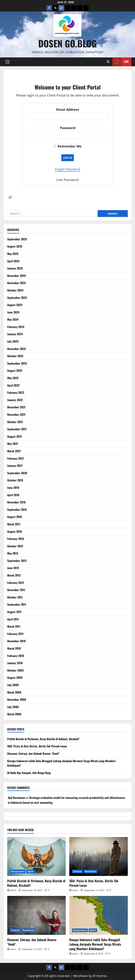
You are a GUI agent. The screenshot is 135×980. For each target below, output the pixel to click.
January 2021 (15, 466)
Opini (31, 871)
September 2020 (17, 473)
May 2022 (13, 378)
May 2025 (13, 254)
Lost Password (67, 180)
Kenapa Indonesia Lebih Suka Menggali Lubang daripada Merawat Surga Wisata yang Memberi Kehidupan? (95, 944)
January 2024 (15, 334)
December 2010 (16, 641)
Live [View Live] (120, 62)
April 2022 (13, 385)
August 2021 (15, 436)
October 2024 (15, 290)
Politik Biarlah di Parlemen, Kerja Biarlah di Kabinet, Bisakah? (43, 739)
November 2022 (17, 349)
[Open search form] (108, 62)
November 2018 (16, 502)
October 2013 (15, 546)
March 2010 (14, 648)
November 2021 (16, 414)
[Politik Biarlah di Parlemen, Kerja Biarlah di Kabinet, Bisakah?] (36, 856)
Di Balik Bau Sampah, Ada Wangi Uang (29, 773)
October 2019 (15, 480)
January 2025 (15, 268)
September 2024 (17, 298)
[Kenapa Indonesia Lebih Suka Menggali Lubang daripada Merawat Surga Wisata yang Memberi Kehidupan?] (99, 915)
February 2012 (16, 583)
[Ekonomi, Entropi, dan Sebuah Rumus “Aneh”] (36, 915)
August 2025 (15, 246)
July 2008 (13, 707)
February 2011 (15, 634)
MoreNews (81, 976)
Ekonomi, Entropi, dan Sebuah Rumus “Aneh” (33, 753)
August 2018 (15, 517)
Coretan (77, 871)
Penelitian (91, 871)
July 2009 (13, 685)
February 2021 (16, 458)
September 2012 (17, 561)
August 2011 (14, 612)
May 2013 (13, 553)
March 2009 (14, 692)
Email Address (68, 109)
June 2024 (13, 312)
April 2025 (13, 261)
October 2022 (15, 356)
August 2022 (15, 371)
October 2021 (15, 422)
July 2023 (13, 341)
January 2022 (15, 400)
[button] (7, 62)
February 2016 (16, 539)
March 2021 (14, 451)
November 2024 (17, 283)
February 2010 (16, 656)
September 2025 (17, 239)
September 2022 (17, 363)
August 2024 (15, 305)
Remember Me (67, 146)
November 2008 (17, 699)
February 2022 (16, 393)
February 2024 (16, 327)
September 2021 (17, 429)
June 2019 (13, 488)
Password (68, 128)
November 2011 (16, 590)
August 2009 (15, 678)
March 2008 (14, 714)
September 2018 (17, 510)
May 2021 (13, 444)
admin (13, 890)
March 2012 (14, 575)
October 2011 (15, 597)
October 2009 (15, 670)
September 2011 (17, 604)
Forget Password (67, 169)
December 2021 (16, 407)
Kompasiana (18, 871)
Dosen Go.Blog (67, 43)
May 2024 (13, 319)
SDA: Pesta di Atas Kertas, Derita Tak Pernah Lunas (37, 746)
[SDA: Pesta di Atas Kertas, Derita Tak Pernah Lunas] (99, 856)
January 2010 (15, 663)
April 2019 (13, 495)
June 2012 (13, 568)
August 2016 (15, 532)
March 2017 (14, 524)
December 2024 (17, 276)
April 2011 (13, 619)
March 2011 (14, 626)
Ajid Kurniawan (16, 798)
